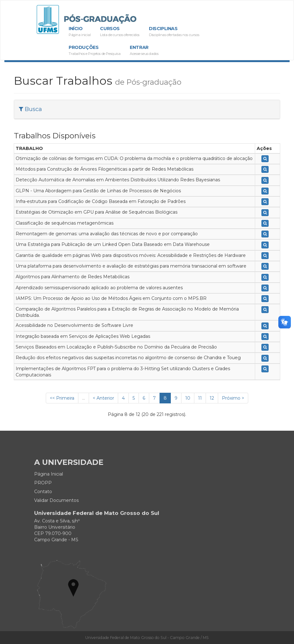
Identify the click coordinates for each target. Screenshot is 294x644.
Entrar (144, 51)
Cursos (120, 32)
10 (188, 398)
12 (212, 398)
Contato (43, 507)
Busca (30, 109)
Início (80, 32)
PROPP (43, 498)
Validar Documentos (56, 515)
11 (200, 398)
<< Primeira (62, 398)
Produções (94, 51)
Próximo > (233, 398)
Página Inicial (49, 489)
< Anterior (103, 398)
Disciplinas (174, 32)
